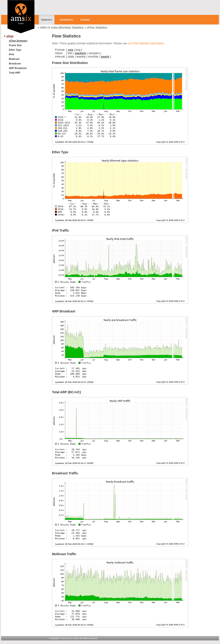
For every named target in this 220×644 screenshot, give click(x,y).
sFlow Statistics (97, 28)
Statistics (47, 20)
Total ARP (15, 73)
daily (71, 57)
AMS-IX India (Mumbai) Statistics (62, 28)
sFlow (10, 36)
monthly (93, 57)
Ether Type (15, 50)
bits (70, 53)
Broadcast (15, 63)
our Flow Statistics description (146, 43)
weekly (81, 57)
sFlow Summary (18, 41)
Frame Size (15, 45)
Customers (66, 20)
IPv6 (11, 54)
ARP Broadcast (18, 68)
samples (94, 53)
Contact (85, 20)
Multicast (14, 59)
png (78, 50)
